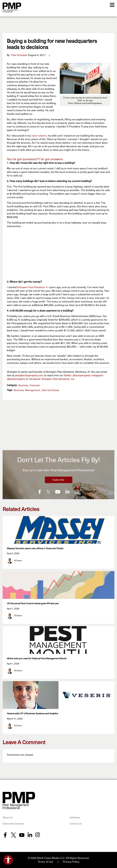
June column (39, 136)
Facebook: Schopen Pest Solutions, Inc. (52, 379)
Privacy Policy (71, 862)
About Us (8, 817)
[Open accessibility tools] (8, 860)
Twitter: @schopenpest (76, 375)
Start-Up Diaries (50, 390)
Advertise (75, 817)
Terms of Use (45, 862)
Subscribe (59, 480)
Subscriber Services (13, 823)
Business (23, 385)
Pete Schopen (19, 55)
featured (35, 385)
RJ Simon (18, 560)
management (33, 390)
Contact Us (76, 823)
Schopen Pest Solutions (31, 287)
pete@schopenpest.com (29, 375)
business (19, 390)
